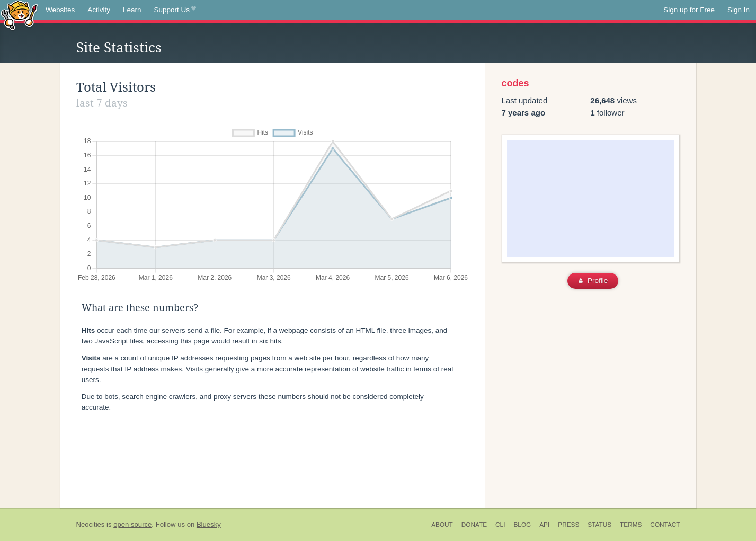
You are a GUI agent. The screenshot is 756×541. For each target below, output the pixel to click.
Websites (60, 10)
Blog (522, 525)
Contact (665, 525)
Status (599, 525)
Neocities (91, 524)
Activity (99, 10)
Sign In (739, 10)
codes (515, 83)
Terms (631, 525)
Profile (593, 281)
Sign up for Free (689, 10)
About (442, 525)
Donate (474, 525)
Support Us (175, 10)
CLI (500, 525)
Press (568, 525)
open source (132, 524)
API (544, 525)
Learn (132, 10)
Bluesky (209, 524)
